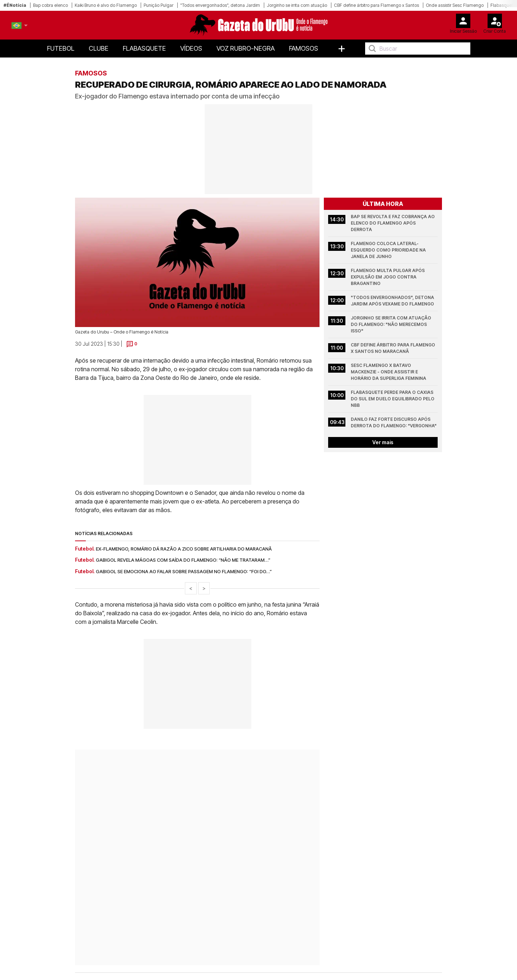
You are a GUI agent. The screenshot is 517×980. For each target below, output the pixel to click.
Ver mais (383, 442)
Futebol (61, 48)
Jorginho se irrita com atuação (297, 5)
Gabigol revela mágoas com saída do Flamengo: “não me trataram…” (183, 560)
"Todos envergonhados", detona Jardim (220, 5)
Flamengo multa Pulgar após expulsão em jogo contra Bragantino (388, 277)
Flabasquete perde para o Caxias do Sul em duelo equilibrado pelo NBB (393, 399)
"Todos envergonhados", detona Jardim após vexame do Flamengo (393, 301)
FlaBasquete (144, 48)
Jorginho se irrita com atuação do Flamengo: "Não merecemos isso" (392, 324)
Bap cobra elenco (50, 5)
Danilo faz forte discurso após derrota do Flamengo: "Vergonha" (394, 422)
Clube (99, 48)
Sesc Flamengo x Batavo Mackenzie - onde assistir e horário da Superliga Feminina (388, 372)
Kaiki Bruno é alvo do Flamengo (106, 5)
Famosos (304, 48)
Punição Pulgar (159, 5)
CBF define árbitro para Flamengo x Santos (376, 5)
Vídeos (191, 48)
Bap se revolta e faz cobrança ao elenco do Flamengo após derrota (393, 223)
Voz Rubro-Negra (246, 48)
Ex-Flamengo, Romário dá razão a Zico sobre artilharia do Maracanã (184, 549)
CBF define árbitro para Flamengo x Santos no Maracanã (393, 348)
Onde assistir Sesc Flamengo (455, 5)
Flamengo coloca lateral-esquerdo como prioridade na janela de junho (389, 250)
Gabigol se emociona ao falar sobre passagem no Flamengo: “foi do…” (184, 571)
